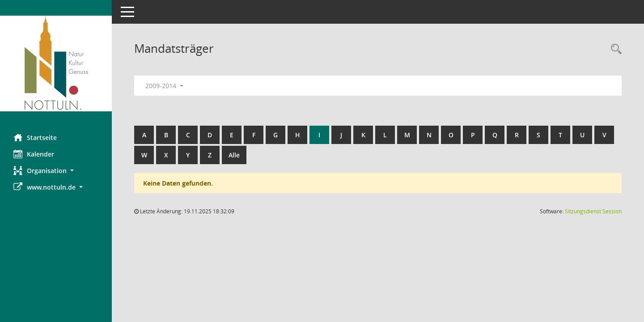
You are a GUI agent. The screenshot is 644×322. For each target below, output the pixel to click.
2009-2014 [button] (164, 86)
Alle (234, 155)
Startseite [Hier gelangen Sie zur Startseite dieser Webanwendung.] (35, 137)
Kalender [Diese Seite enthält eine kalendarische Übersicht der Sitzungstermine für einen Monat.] (34, 154)
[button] (56, 171)
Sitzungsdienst (593, 211)
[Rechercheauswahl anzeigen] (614, 49)
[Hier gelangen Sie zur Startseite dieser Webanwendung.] (56, 64)
